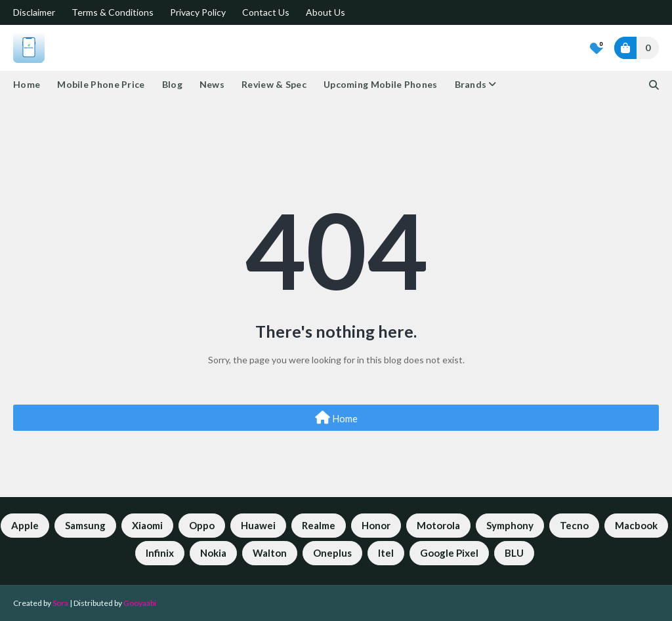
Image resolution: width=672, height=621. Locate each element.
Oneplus (332, 553)
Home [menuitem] (27, 84)
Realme (319, 525)
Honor (376, 525)
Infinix (160, 553)
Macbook (636, 525)
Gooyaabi (140, 603)
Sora (60, 603)
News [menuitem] (212, 84)
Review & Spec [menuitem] (274, 84)
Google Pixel (449, 553)
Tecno (574, 525)
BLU (514, 553)
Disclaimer (34, 12)
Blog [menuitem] (172, 84)
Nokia (213, 553)
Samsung (85, 525)
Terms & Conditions (113, 12)
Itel (386, 553)
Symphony (510, 525)
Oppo (202, 525)
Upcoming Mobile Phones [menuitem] (381, 84)
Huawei (258, 525)
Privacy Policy (198, 12)
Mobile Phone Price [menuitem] (101, 84)
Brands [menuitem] (471, 84)
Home (336, 418)
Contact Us (266, 12)
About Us (325, 12)
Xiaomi (147, 525)
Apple (25, 525)
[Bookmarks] (597, 48)
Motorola (438, 525)
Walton (270, 553)
